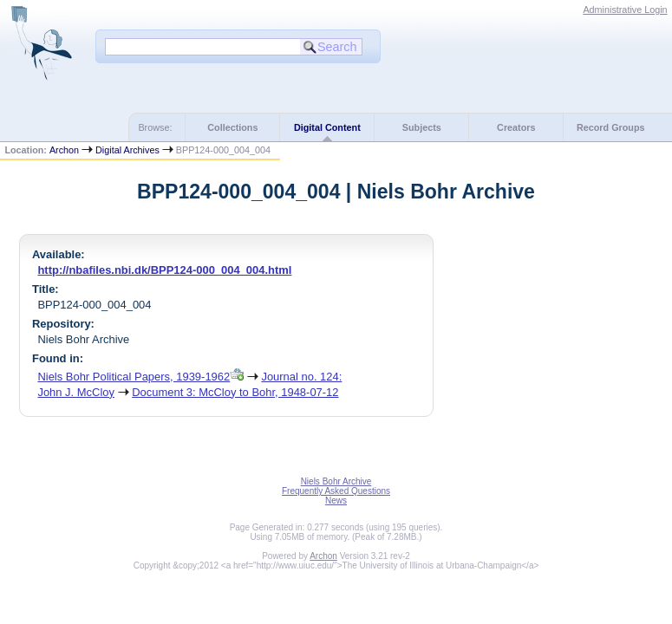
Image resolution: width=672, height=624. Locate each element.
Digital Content (327, 127)
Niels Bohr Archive (336, 481)
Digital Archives (127, 150)
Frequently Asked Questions (336, 491)
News (336, 500)
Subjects (422, 127)
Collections (232, 127)
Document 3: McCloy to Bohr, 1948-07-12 (235, 392)
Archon (64, 150)
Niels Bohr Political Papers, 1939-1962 (134, 377)
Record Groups (611, 127)
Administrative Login (625, 10)
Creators (516, 127)
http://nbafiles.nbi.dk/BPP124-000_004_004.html (164, 270)
